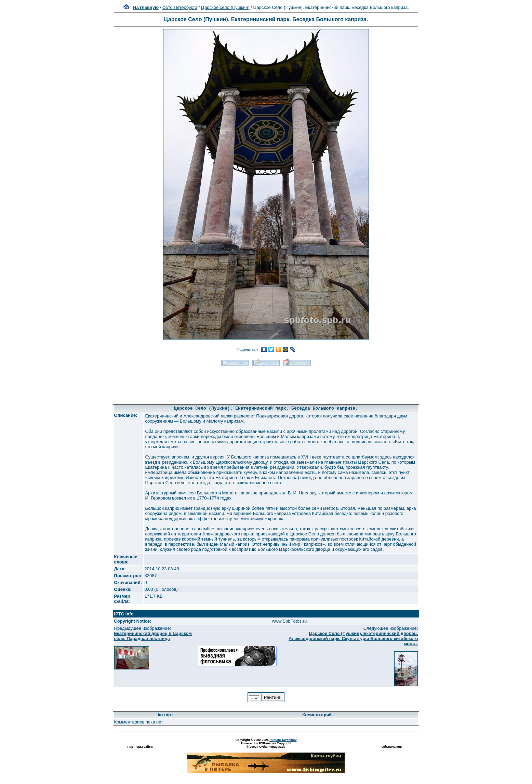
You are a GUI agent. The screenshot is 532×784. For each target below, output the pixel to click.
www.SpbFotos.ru (289, 621)
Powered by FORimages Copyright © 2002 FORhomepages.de (266, 745)
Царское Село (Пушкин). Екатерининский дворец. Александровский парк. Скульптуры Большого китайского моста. (353, 639)
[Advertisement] (266, 383)
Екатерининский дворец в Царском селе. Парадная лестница (153, 636)
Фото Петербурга (180, 7)
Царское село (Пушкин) (225, 7)
